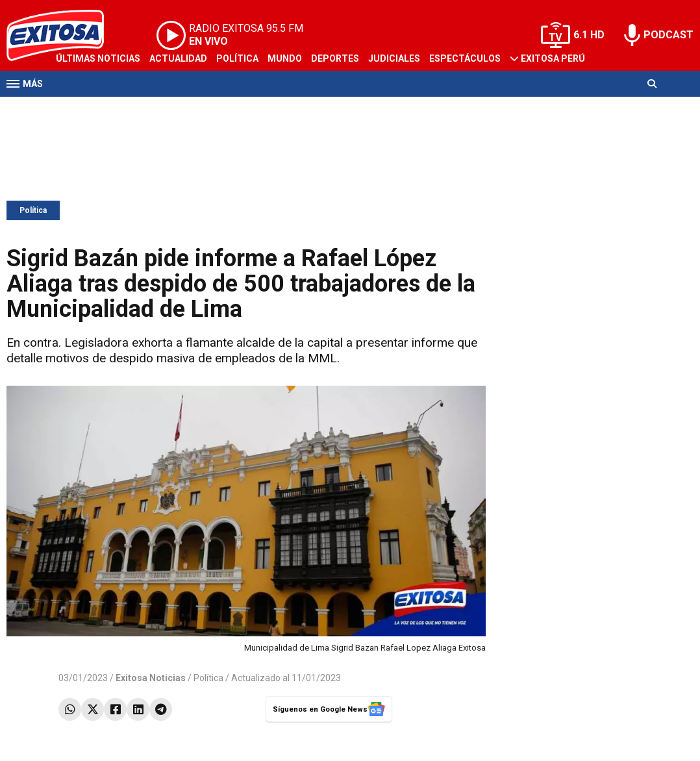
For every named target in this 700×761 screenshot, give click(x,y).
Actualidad (178, 58)
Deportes (335, 58)
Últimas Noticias (98, 58)
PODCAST (669, 35)
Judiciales (394, 58)
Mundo (285, 58)
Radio (131, 109)
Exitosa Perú (553, 58)
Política (237, 58)
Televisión (82, 109)
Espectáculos (465, 58)
